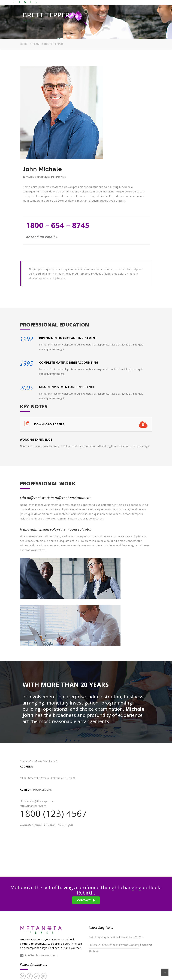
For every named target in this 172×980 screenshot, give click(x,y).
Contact (86, 900)
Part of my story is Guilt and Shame (108, 937)
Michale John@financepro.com (37, 801)
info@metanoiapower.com (41, 955)
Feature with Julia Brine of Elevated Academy (114, 945)
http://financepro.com (33, 806)
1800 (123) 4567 (54, 813)
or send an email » (42, 237)
